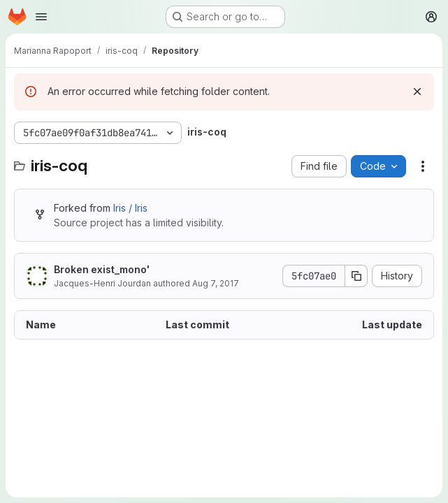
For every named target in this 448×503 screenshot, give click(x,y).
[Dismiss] (417, 92)
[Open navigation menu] (41, 17)
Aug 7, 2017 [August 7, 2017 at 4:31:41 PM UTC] (216, 283)
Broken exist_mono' (102, 269)
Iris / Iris (130, 208)
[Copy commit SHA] (356, 276)
